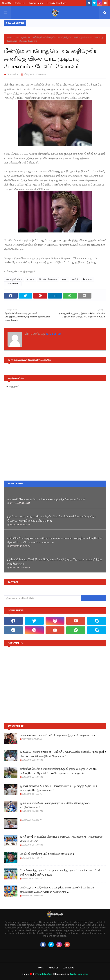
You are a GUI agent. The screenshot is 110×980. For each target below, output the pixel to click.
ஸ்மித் (75, 279)
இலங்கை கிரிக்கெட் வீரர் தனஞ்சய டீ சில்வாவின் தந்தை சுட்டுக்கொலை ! (55, 805)
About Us (6, 3)
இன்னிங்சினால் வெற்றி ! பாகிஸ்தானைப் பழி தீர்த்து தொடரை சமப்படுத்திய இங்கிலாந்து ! (55, 562)
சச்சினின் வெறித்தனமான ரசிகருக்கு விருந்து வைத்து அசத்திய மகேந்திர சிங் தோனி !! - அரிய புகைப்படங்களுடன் (55, 540)
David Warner (13, 284)
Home (41, 968)
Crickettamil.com (79, 974)
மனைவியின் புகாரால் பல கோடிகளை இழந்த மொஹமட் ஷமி (46, 499)
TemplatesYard (44, 974)
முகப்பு (10, 37)
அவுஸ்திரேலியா (24, 37)
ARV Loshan (13, 74)
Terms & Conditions (56, 3)
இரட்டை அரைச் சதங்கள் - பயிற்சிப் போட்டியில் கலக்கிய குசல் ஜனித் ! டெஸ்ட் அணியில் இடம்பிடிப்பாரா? (51, 519)
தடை (64, 279)
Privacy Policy (36, 3)
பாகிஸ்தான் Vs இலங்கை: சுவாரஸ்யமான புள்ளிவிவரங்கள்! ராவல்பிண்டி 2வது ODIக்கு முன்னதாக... (57, 890)
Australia (88, 279)
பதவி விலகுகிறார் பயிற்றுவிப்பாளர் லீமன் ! (47, 854)
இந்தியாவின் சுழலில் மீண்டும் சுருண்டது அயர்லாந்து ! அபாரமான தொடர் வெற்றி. (61, 839)
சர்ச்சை (31, 279)
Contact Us (20, 3)
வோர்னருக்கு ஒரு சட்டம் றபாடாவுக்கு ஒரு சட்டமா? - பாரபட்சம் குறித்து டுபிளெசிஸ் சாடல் (60, 873)
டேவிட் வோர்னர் (48, 279)
